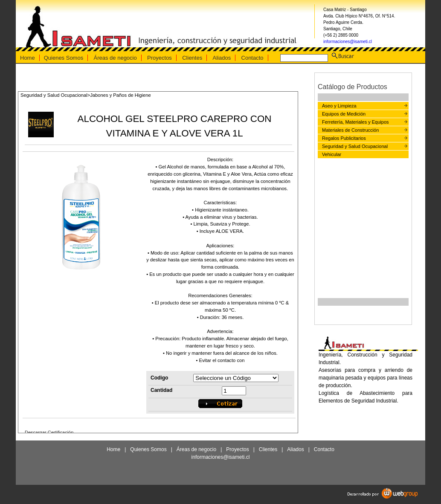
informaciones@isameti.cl (348, 42)
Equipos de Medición (344, 114)
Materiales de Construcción (350, 130)
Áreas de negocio (115, 58)
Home (28, 58)
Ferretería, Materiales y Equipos (355, 122)
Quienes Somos (64, 58)
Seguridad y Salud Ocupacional (355, 146)
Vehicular (332, 154)
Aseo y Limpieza (339, 106)
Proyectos (160, 58)
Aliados (222, 58)
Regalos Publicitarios (344, 138)
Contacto (252, 58)
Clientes (192, 58)
